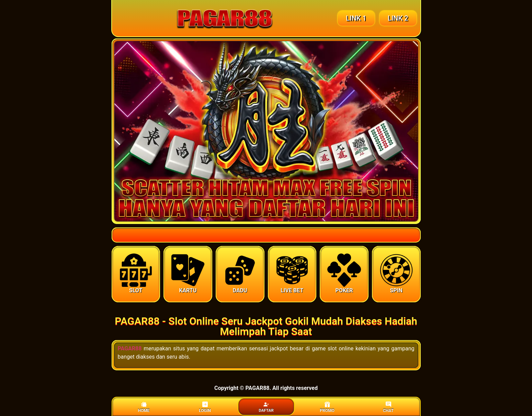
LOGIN (205, 407)
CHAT (388, 407)
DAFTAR (266, 407)
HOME (144, 407)
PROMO (327, 407)
